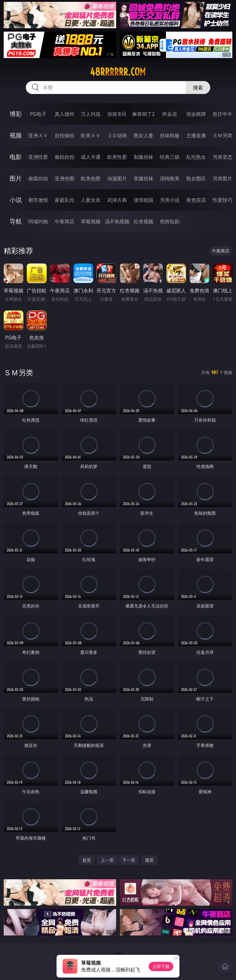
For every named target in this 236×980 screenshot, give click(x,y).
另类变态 (222, 157)
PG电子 (38, 114)
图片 (16, 178)
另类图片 (222, 178)
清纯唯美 (170, 178)
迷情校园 (144, 200)
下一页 (129, 860)
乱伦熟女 (196, 157)
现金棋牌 (196, 114)
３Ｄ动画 (117, 135)
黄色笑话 (196, 200)
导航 (16, 221)
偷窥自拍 (38, 178)
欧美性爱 (117, 157)
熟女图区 (196, 178)
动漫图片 (117, 178)
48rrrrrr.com (118, 72)
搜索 (198, 88)
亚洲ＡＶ (38, 135)
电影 (16, 157)
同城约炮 (38, 221)
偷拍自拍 (65, 157)
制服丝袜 (144, 157)
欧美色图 (91, 178)
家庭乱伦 (65, 200)
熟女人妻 (144, 135)
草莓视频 (91, 221)
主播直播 (196, 135)
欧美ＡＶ (91, 135)
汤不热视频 (117, 221)
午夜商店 (65, 221)
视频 (16, 135)
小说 (16, 200)
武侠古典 (117, 200)
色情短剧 (170, 221)
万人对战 (91, 114)
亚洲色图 (65, 178)
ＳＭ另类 (222, 135)
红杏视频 (144, 221)
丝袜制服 (170, 135)
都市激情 (38, 200)
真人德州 (65, 114)
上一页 (107, 860)
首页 (87, 860)
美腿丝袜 (144, 178)
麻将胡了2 (143, 114)
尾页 (149, 860)
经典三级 (170, 157)
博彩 (16, 114)
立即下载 (161, 966)
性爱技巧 (222, 200)
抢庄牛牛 (222, 114)
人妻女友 (91, 200)
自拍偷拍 (65, 135)
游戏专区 (117, 114)
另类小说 (170, 200)
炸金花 (170, 114)
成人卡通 (91, 157)
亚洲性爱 (38, 157)
